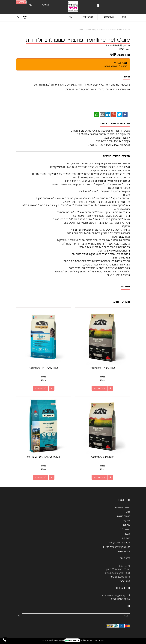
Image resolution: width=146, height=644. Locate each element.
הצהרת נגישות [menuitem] (123, 551)
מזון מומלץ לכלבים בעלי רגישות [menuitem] (116, 547)
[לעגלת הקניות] (25, 17)
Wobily (83, 640)
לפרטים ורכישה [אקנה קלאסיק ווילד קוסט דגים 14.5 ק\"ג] (40, 477)
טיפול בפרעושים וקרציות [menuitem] (119, 542)
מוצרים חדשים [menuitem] (124, 516)
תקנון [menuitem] (128, 533)
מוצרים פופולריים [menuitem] (123, 507)
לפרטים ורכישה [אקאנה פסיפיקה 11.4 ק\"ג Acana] (40, 388)
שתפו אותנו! (117, 599)
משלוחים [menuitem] (126, 538)
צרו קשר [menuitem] (45, 5)
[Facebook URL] (98, 6)
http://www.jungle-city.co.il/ (115, 595)
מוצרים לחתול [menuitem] (87, 17)
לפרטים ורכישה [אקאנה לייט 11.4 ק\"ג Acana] (99, 388)
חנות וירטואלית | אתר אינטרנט (53, 640)
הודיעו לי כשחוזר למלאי (116, 66)
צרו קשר (126, 599)
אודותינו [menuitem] (127, 524)
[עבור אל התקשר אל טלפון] (5, 640)
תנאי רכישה (125, 580)
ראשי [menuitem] (124, 17)
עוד (30, 5)
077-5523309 (117, 576)
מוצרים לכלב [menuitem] (108, 17)
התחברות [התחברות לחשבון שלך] (21, 2)
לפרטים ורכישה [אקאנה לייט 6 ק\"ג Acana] (99, 477)
